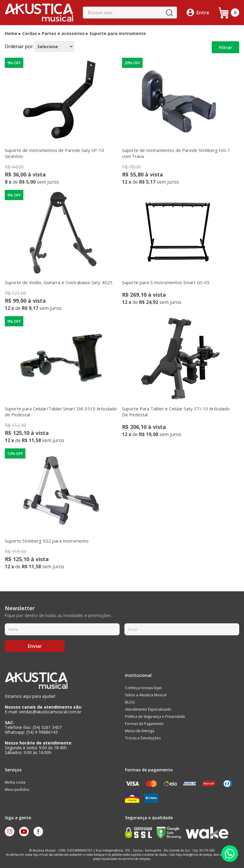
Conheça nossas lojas (143, 688)
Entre (203, 13)
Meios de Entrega (140, 731)
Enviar (35, 646)
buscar (169, 13)
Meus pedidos (17, 789)
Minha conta (15, 782)
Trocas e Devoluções (143, 738)
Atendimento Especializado (148, 709)
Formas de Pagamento (144, 724)
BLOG (130, 702)
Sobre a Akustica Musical (146, 695)
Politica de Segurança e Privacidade (155, 717)
